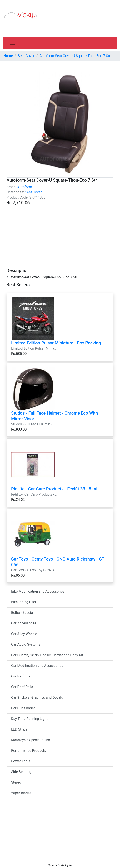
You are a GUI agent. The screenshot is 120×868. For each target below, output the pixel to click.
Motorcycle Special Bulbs (31, 740)
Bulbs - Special (22, 613)
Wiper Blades (21, 793)
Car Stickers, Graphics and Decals (37, 697)
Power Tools (21, 761)
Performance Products (29, 751)
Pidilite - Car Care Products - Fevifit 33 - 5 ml (54, 489)
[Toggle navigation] (13, 43)
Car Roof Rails (22, 687)
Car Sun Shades (23, 708)
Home (8, 56)
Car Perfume (21, 676)
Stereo (16, 782)
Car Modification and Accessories (37, 666)
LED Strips (19, 729)
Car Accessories (24, 623)
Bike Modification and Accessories (38, 591)
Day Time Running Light (29, 719)
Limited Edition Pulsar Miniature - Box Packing (56, 343)
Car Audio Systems (26, 644)
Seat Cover (33, 192)
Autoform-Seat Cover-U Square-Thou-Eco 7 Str (75, 56)
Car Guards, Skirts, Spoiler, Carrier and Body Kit (47, 655)
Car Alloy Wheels (24, 634)
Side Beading (21, 772)
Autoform (25, 187)
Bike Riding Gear (24, 602)
